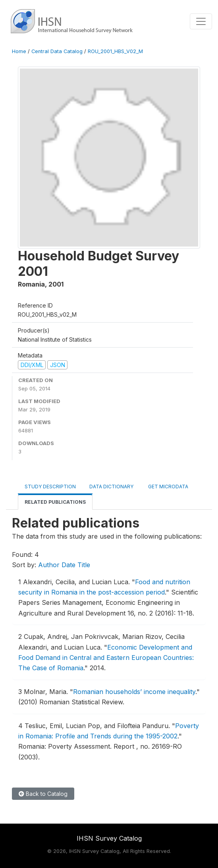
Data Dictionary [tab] (111, 487)
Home (19, 51)
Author (49, 565)
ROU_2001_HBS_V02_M (115, 51)
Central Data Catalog (57, 51)
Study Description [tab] (50, 487)
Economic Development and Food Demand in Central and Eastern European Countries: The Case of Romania (106, 658)
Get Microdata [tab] (168, 487)
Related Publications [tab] (55, 502)
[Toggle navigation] (201, 21)
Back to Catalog (43, 794)
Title (84, 565)
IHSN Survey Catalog (109, 838)
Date (68, 565)
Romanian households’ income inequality (134, 692)
